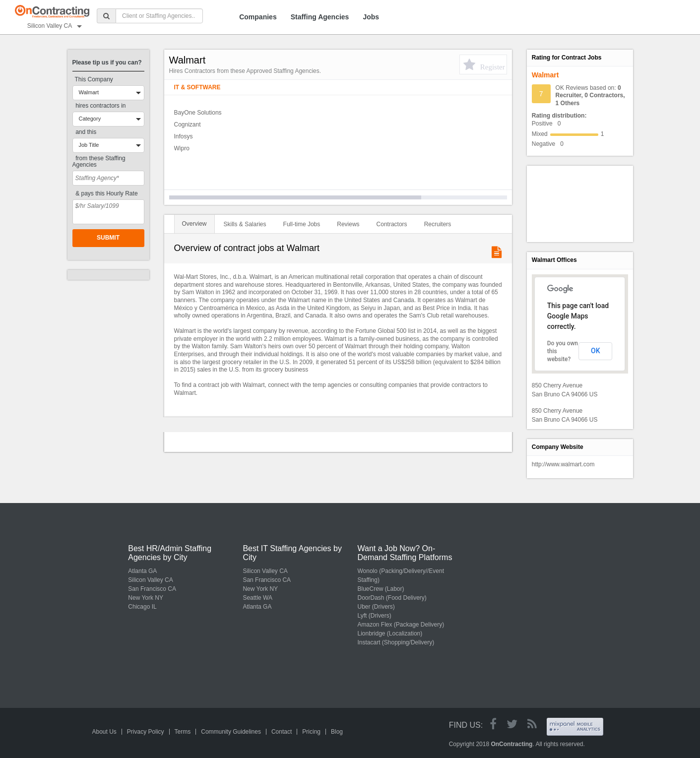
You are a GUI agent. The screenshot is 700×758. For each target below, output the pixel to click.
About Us (104, 732)
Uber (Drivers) (376, 607)
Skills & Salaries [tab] (245, 224)
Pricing (311, 732)
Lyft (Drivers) (374, 616)
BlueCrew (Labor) (381, 589)
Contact (282, 732)
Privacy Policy (146, 732)
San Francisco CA (152, 589)
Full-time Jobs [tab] (302, 224)
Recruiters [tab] (438, 224)
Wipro (182, 148)
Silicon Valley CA (150, 580)
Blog (337, 732)
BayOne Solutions (198, 113)
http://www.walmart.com (563, 464)
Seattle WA (257, 598)
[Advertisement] (576, 203)
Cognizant (188, 125)
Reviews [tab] (348, 224)
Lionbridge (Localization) (390, 633)
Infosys (184, 136)
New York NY (146, 598)
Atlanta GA (142, 571)
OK (596, 351)
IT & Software (197, 87)
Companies (258, 17)
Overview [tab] (194, 224)
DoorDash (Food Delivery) (392, 598)
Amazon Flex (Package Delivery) (401, 625)
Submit (108, 238)
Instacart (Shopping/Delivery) (396, 642)
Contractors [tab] (392, 224)
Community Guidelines (231, 732)
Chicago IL (142, 607)
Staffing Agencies (320, 17)
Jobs (371, 17)
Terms (183, 732)
